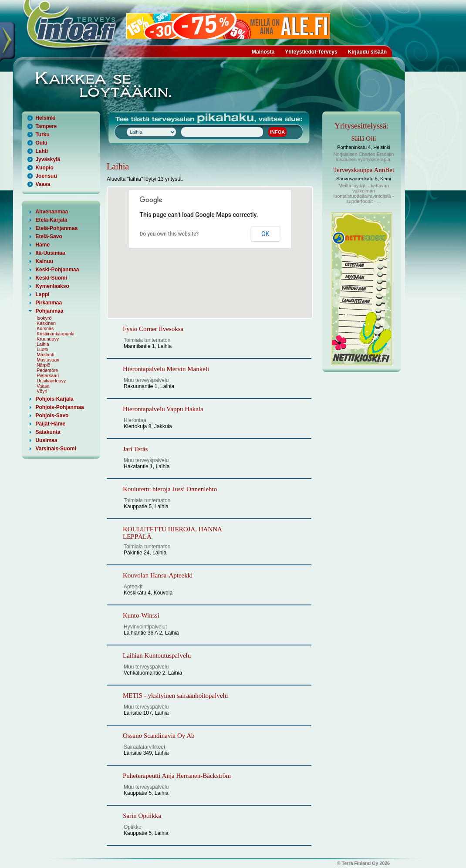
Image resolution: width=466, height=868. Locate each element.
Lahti (42, 151)
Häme (42, 245)
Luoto (42, 349)
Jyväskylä (48, 159)
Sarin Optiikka (142, 816)
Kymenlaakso (52, 286)
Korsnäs (45, 328)
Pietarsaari (48, 375)
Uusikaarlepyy (51, 381)
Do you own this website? (169, 234)
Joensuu (46, 176)
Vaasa (43, 184)
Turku (42, 135)
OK (265, 234)
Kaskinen (46, 323)
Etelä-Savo (49, 236)
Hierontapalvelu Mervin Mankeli (166, 369)
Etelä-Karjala (51, 220)
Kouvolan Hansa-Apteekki (158, 575)
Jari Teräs (135, 449)
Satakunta (48, 432)
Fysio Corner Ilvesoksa (153, 329)
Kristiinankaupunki (55, 334)
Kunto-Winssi (141, 615)
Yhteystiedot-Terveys (311, 52)
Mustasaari (48, 360)
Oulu (41, 143)
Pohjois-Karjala (54, 399)
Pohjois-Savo (52, 415)
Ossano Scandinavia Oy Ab (159, 736)
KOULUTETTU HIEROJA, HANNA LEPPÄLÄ (172, 533)
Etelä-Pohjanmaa (56, 228)
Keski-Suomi (51, 278)
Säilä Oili (363, 138)
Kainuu (44, 261)
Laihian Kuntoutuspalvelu (157, 655)
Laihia (43, 344)
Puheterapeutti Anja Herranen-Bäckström (177, 776)
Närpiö (43, 365)
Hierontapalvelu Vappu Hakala (163, 409)
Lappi (42, 294)
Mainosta (263, 52)
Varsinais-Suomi (56, 449)
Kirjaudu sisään (367, 52)
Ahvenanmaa (52, 212)
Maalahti (45, 355)
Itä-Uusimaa (50, 253)
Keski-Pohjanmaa (57, 270)
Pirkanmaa (49, 303)
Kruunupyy (48, 339)
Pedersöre (47, 370)
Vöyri (42, 391)
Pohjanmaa (49, 311)
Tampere (46, 126)
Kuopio (44, 168)
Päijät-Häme (50, 424)
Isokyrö (44, 318)
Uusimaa (46, 440)
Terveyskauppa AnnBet (364, 170)
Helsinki (45, 118)
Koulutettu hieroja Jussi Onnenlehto (170, 489)
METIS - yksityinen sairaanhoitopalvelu (175, 696)
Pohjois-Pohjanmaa (59, 407)
